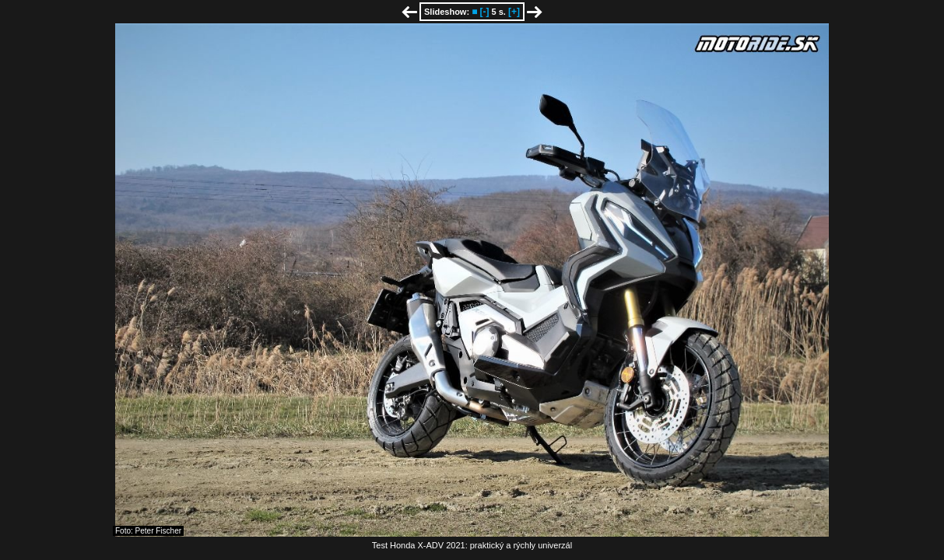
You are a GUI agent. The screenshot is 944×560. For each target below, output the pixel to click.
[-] (484, 12)
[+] (514, 12)
